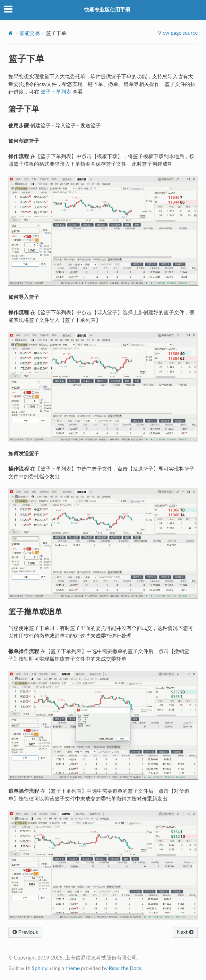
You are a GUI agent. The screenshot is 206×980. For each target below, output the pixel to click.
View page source (178, 33)
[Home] (11, 33)
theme (73, 968)
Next (185, 932)
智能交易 (30, 33)
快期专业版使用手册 (107, 10)
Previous (25, 932)
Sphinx (39, 968)
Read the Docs (125, 968)
